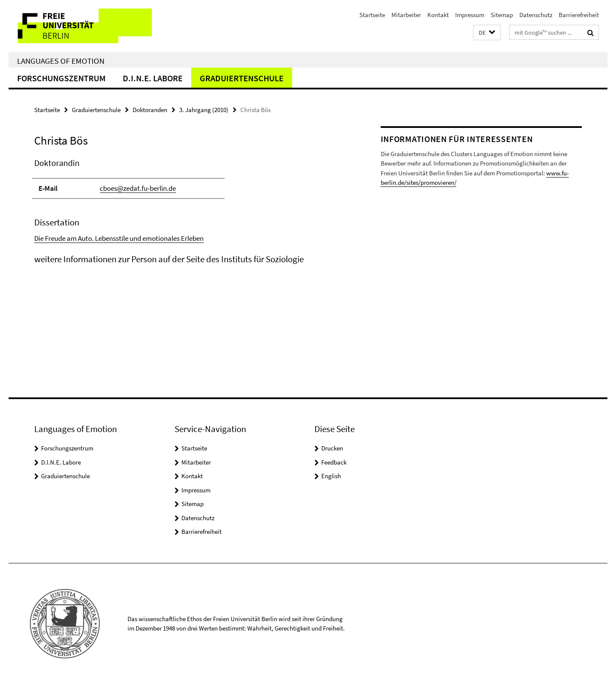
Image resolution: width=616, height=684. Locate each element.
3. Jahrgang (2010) (204, 110)
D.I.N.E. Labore (153, 78)
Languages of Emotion (61, 61)
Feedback (334, 462)
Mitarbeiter (406, 15)
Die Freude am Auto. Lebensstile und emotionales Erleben (119, 238)
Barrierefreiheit (579, 15)
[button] (487, 33)
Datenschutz (536, 15)
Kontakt (438, 15)
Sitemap (502, 15)
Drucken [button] (332, 448)
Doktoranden (150, 110)
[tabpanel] (191, 211)
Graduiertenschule (242, 78)
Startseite (372, 15)
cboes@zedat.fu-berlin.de (138, 188)
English (331, 476)
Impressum (470, 15)
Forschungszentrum (61, 78)
